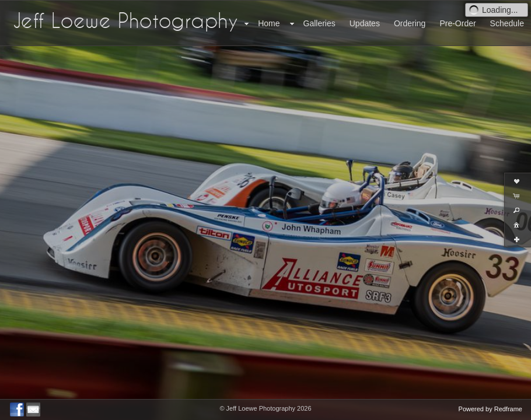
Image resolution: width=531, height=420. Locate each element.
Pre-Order (457, 23)
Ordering (410, 23)
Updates (365, 23)
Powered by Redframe (490, 409)
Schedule (507, 23)
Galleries (319, 23)
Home (269, 23)
